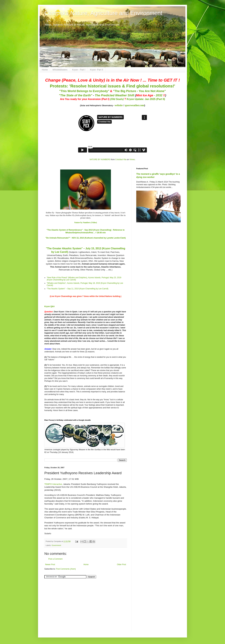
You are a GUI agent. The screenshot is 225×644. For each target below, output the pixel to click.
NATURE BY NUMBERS (100, 159)
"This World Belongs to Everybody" (84, 91)
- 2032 (151, 95)
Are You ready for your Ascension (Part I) (85, 99)
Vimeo (132, 159)
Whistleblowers (60, 70)
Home (45, 70)
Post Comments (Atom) (66, 569)
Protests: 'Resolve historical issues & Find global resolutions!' (113, 86)
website (119, 105)
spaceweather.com (134, 105)
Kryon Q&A (50, 306)
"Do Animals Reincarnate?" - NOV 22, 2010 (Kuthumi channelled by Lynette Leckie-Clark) (86, 238)
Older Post (121, 564)
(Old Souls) (117, 99)
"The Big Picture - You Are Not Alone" (139, 91)
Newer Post (50, 564)
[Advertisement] (64, 603)
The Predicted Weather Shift (115, 95)
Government (56, 545)
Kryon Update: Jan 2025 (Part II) (146, 99)
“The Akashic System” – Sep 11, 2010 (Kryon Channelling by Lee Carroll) (78, 289)
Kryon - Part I (79, 70)
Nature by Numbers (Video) (86, 222)
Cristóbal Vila (121, 159)
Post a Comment (55, 559)
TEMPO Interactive (53, 484)
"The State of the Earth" (76, 95)
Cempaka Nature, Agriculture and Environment (103, 13)
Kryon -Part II (96, 70)
